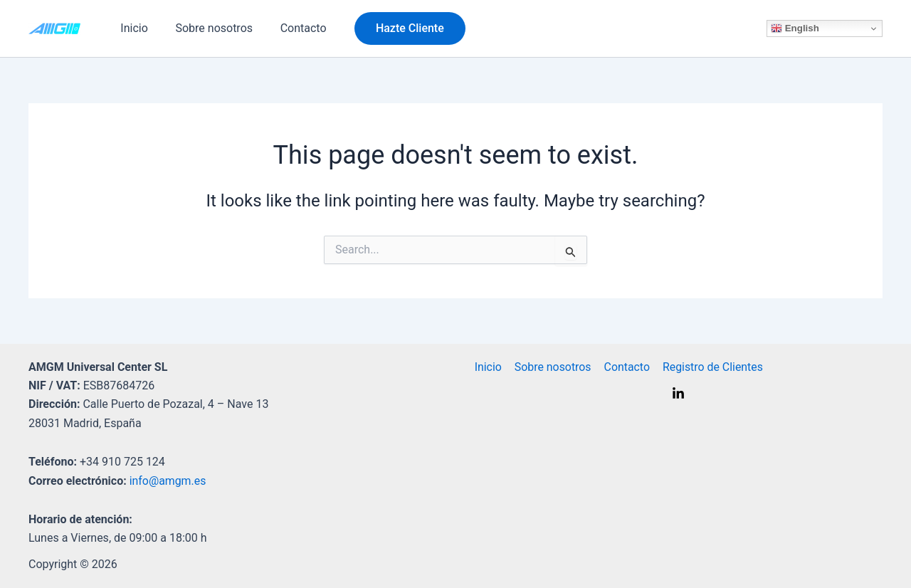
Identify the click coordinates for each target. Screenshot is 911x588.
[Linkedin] (678, 394)
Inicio (132, 28)
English (795, 28)
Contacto (291, 28)
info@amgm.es (168, 481)
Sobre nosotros (207, 28)
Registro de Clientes (709, 367)
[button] (396, 28)
